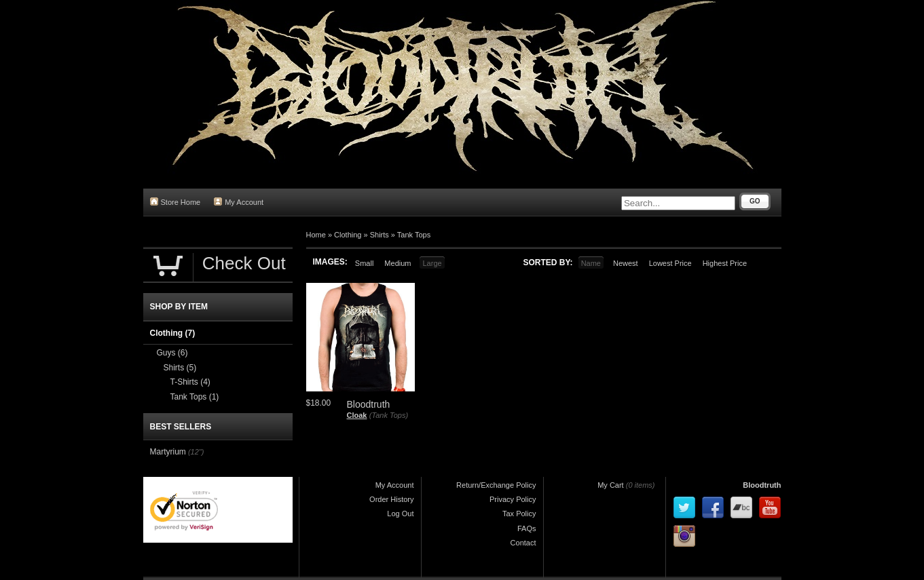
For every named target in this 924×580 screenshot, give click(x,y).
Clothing (348, 235)
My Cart (611, 485)
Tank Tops (414, 235)
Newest (626, 263)
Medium (398, 263)
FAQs (527, 528)
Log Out (400, 514)
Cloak (357, 415)
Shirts (380, 235)
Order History (391, 499)
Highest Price (725, 263)
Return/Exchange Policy (496, 485)
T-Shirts (190, 382)
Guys (172, 353)
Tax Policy (519, 514)
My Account (239, 202)
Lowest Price (670, 263)
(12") (196, 452)
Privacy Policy (513, 499)
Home (316, 235)
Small (365, 263)
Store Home (175, 202)
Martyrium (168, 452)
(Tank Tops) (389, 415)
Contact (523, 543)
